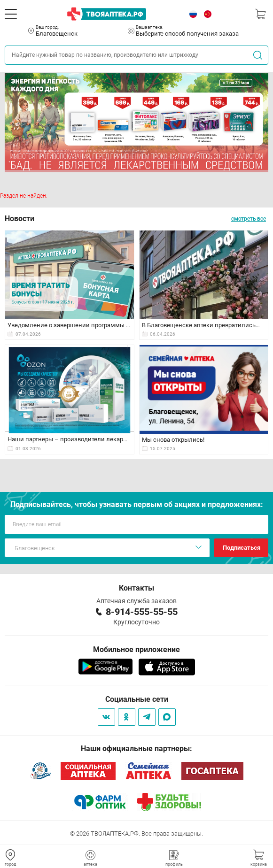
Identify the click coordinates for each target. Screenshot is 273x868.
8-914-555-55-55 (142, 612)
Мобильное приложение (136, 649)
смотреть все (249, 219)
